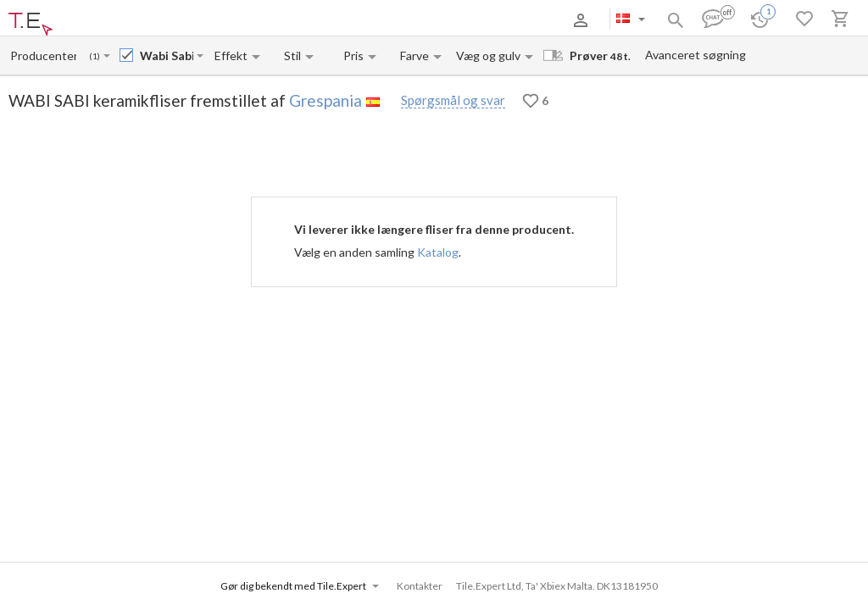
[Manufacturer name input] (43, 55)
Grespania (325, 100)
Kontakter (240, 20)
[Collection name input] (167, 55)
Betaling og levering (164, 20)
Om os (96, 20)
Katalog (438, 252)
